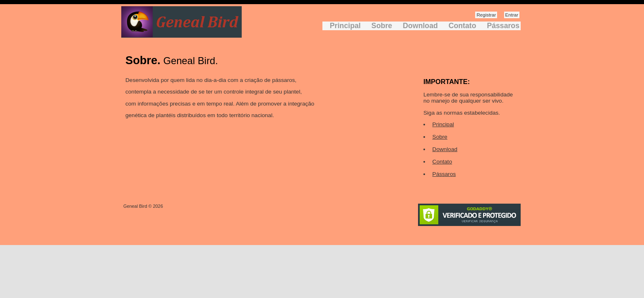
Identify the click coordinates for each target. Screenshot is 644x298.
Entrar (512, 15)
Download (420, 26)
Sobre (382, 26)
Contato (463, 26)
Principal (345, 26)
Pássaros (503, 26)
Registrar (486, 15)
